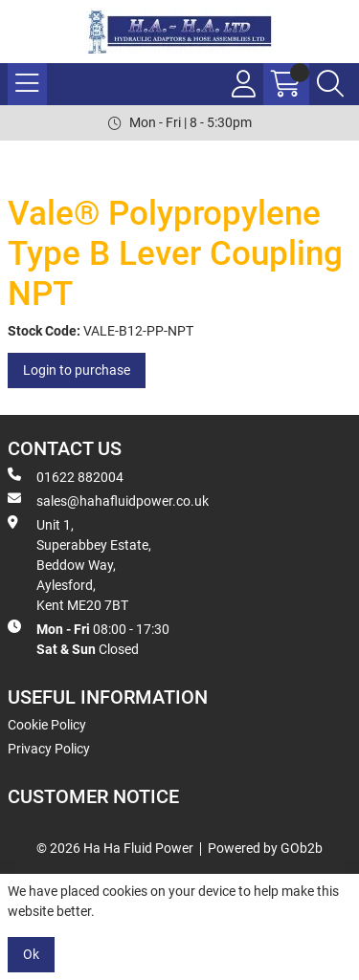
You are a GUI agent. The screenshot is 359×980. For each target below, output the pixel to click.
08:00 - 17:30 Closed (89, 638)
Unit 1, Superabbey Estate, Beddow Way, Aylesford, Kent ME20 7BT (79, 564)
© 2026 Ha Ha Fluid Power (115, 848)
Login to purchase (77, 370)
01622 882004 (66, 476)
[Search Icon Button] (330, 84)
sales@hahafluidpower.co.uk (108, 500)
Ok (31, 954)
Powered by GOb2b (265, 848)
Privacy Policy (49, 749)
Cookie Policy (47, 725)
